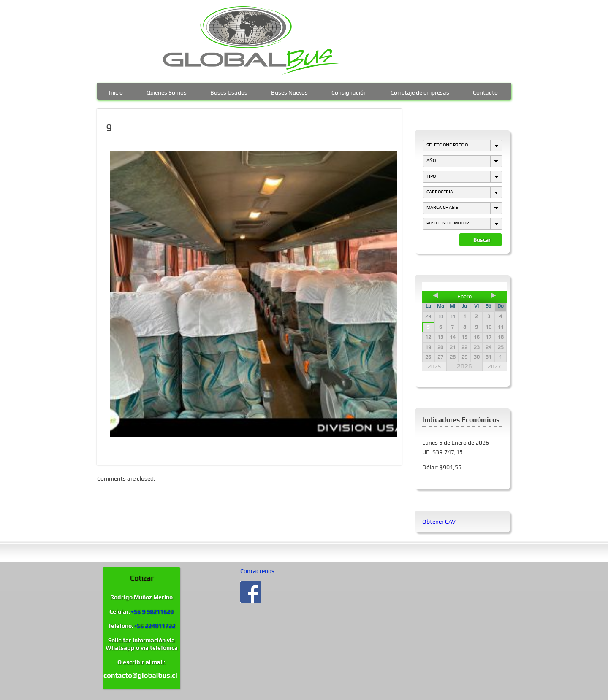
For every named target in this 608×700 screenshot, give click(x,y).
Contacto (485, 92)
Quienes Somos (167, 92)
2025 (434, 366)
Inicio (116, 92)
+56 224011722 (154, 626)
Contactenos (257, 571)
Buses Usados (229, 92)
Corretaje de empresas (420, 92)
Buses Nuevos (289, 92)
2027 (494, 366)
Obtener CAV (439, 522)
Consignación (349, 92)
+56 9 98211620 (152, 611)
